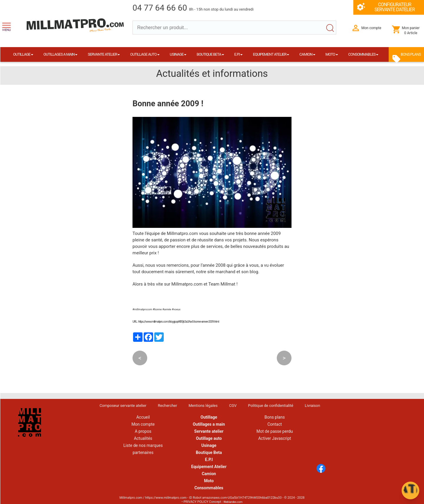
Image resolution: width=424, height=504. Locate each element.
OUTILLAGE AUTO (145, 54)
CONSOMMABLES (363, 54)
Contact (275, 424)
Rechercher (167, 406)
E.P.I (238, 54)
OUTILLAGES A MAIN (61, 54)
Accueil (143, 417)
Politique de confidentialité (271, 406)
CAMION (307, 54)
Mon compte (143, 424)
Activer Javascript (275, 438)
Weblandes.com (233, 502)
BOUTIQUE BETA (210, 54)
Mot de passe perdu (275, 431)
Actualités (143, 438)
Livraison (312, 406)
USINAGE (178, 54)
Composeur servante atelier (123, 406)
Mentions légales (203, 406)
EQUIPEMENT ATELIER (271, 54)
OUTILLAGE (23, 54)
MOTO (332, 54)
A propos (143, 431)
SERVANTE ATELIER (104, 54)
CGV (233, 406)
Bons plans (275, 417)
